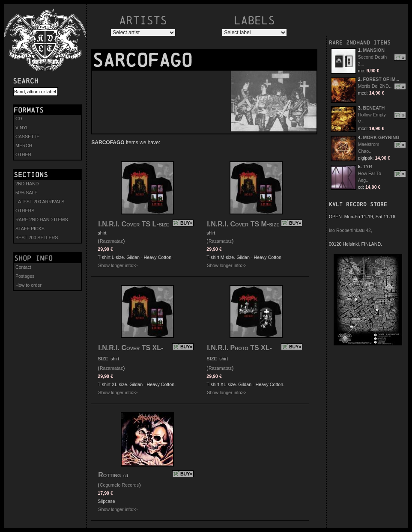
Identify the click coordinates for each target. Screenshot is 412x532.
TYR (368, 166)
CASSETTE (27, 137)
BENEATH (374, 108)
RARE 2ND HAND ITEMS (42, 220)
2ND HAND (27, 184)
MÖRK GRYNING (381, 137)
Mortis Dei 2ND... (375, 86)
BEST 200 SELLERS (37, 238)
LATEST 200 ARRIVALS (40, 202)
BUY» (186, 223)
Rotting (110, 475)
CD (19, 119)
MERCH (24, 146)
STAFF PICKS (30, 229)
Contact (23, 267)
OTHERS (25, 211)
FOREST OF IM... (381, 79)
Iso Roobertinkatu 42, (351, 230)
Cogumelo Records (119, 485)
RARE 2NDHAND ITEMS (360, 43)
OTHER (23, 155)
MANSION (374, 50)
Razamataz (111, 241)
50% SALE (27, 193)
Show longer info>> (118, 265)
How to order (28, 285)
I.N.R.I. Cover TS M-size (243, 224)
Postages (25, 276)
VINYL (22, 128)
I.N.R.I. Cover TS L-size (134, 224)
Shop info (33, 258)
